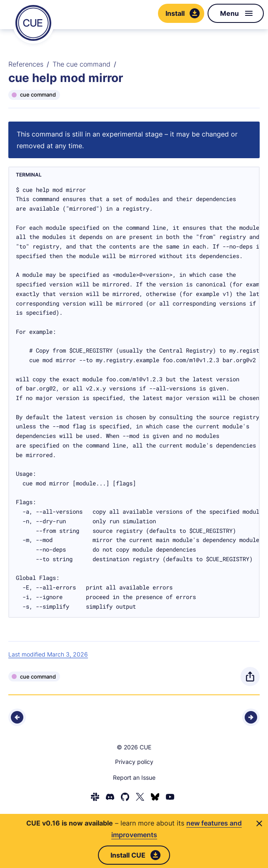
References (26, 64)
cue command (38, 95)
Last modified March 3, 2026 (48, 654)
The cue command (81, 64)
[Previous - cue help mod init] (17, 717)
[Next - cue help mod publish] (251, 717)
